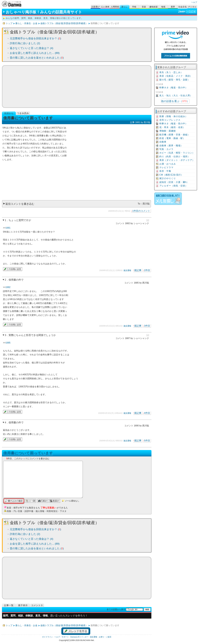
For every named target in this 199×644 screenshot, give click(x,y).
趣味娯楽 (154, 7)
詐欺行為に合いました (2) (25, 43)
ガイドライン (47, 637)
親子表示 (23, 605)
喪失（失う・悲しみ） (171, 72)
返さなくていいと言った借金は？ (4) (32, 48)
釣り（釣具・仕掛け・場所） (175, 157)
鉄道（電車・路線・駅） (172, 138)
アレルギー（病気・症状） (173, 186)
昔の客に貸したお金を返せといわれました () (37, 58)
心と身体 (105, 7)
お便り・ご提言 (105, 637)
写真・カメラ (166, 149)
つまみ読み (23, 113)
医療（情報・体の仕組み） (173, 116)
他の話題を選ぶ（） (175, 101)
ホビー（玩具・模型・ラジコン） (177, 153)
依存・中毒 (165, 171)
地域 (163, 7)
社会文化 (183, 7)
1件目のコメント (141, 211)
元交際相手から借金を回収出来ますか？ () (35, 38)
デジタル (192, 7)
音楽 (144, 7)
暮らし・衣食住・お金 (26, 23)
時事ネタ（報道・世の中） (173, 88)
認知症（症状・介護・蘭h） (174, 182)
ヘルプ (194, 2)
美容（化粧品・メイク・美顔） (176, 76)
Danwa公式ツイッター (79, 637)
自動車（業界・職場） (171, 146)
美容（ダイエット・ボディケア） (177, 160)
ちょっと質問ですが (20, 220)
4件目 (147, 413)
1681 (8, 228)
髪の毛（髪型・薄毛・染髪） (175, 80)
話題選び (95, 7)
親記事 (138, 270)
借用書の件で (16, 280)
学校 (134, 7)
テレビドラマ (166, 167)
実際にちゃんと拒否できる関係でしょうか (32, 335)
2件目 (147, 270)
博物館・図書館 (168, 131)
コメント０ (37, 605)
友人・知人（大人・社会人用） (176, 95)
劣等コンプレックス (170, 120)
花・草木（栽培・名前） (172, 127)
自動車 (163, 142)
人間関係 (115, 7)
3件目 (147, 326)
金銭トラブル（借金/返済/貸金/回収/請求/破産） (64, 23)
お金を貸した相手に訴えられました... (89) (35, 53)
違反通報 (127, 270)
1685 (8, 343)
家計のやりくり (168, 178)
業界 (173, 7)
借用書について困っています (28, 453)
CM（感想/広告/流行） (171, 175)
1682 (8, 287)
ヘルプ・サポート (62, 637)
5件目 (147, 441)
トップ (9, 23)
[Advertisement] (77, 87)
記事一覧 (9, 605)
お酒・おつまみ (168, 164)
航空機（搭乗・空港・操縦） (175, 135)
